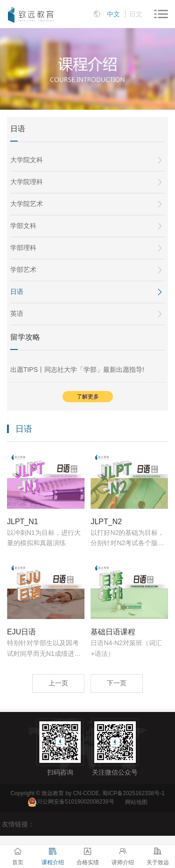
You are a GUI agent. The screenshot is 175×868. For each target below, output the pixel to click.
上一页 (58, 683)
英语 (17, 313)
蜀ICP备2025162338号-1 (133, 793)
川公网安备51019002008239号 (75, 802)
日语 (17, 292)
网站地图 (136, 802)
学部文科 (23, 226)
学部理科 (23, 248)
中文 (113, 14)
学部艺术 (23, 270)
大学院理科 (27, 182)
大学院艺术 (27, 204)
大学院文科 (27, 160)
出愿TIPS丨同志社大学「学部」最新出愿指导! (77, 370)
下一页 (117, 683)
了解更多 (88, 397)
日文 (136, 14)
